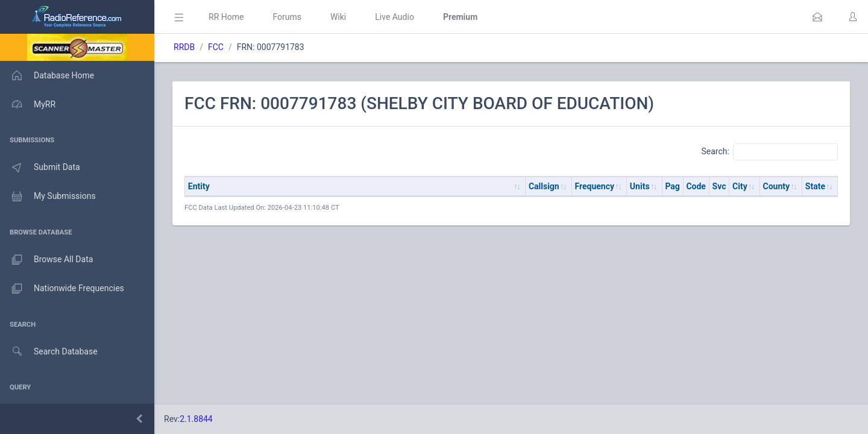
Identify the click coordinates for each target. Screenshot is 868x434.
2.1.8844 (196, 419)
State (815, 186)
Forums (287, 17)
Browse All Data (46, 260)
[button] (817, 17)
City (740, 186)
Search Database (49, 352)
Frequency (595, 186)
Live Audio (395, 17)
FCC (216, 47)
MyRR (28, 104)
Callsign (544, 186)
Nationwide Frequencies (62, 289)
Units (640, 186)
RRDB (184, 47)
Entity (199, 186)
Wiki (338, 17)
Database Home (47, 75)
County (777, 186)
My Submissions (48, 197)
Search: (769, 152)
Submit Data (40, 168)
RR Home (226, 17)
